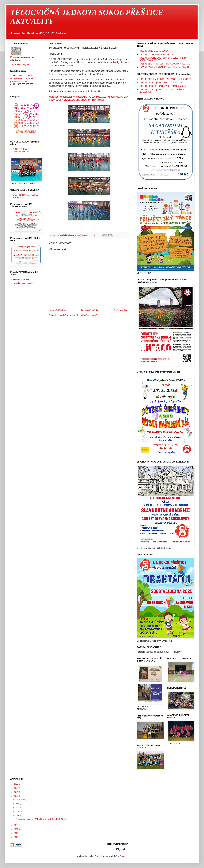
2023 (16, 796)
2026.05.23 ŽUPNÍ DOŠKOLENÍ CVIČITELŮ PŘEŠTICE (165, 79)
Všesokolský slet (115, 62)
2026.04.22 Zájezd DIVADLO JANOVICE (158, 54)
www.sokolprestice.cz (24, 58)
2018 (16, 833)
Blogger (123, 856)
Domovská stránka (90, 310)
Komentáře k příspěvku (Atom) (83, 315)
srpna (19, 808)
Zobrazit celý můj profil (21, 64)
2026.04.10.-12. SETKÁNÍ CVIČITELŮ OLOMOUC (163, 86)
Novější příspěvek (58, 310)
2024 (16, 792)
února (19, 816)
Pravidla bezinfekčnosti (23, 283)
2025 (16, 788)
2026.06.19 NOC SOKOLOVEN (154, 51)
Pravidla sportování (22, 280)
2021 (16, 829)
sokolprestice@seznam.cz (22, 78)
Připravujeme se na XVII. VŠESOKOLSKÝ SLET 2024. (41, 819)
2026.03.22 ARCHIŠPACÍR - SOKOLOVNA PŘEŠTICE (165, 64)
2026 (16, 784)
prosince (20, 799)
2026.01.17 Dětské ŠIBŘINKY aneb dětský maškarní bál (165, 67)
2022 (16, 825)
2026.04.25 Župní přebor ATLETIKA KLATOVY (161, 83)
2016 (16, 837)
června (19, 812)
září (18, 803)
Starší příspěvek (121, 310)
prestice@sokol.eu (19, 81)
